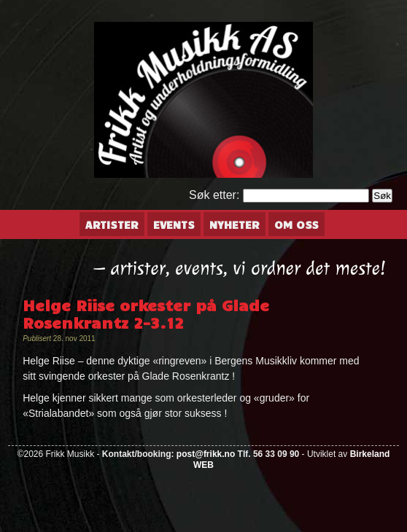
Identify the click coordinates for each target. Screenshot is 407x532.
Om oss (296, 224)
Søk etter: (214, 195)
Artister (112, 224)
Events (174, 224)
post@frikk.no (206, 454)
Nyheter (234, 224)
